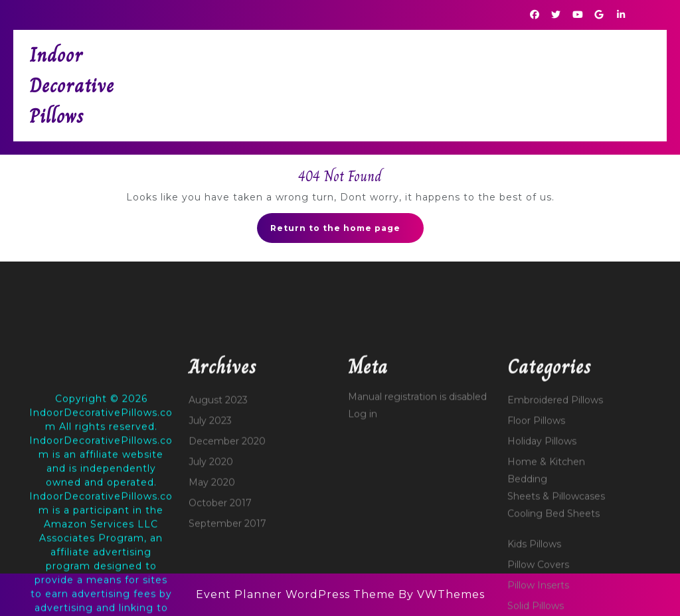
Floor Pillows (536, 529)
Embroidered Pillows (555, 508)
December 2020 (227, 550)
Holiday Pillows (542, 550)
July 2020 (211, 570)
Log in (363, 522)
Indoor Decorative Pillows (72, 86)
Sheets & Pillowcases (556, 605)
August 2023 (218, 508)
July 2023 (210, 529)
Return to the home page (347, 232)
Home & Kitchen (546, 570)
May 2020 (212, 591)
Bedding (527, 587)
